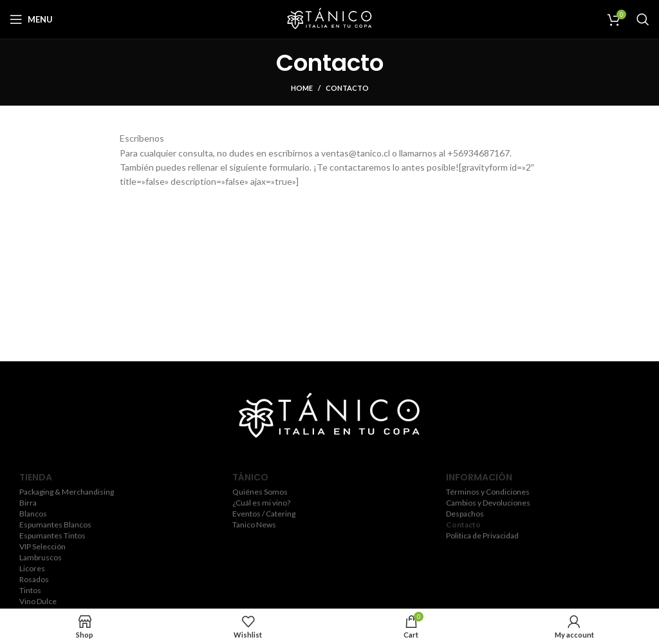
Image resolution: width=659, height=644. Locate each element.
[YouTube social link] (346, 457)
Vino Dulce (38, 601)
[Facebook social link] (291, 457)
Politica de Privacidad (482, 536)
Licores (32, 569)
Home (302, 88)
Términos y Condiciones (488, 492)
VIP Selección (42, 547)
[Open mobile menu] (31, 19)
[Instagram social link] (327, 457)
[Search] (643, 19)
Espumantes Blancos (55, 525)
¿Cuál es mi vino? (261, 503)
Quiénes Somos (260, 492)
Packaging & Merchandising (67, 492)
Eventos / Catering (264, 514)
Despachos (465, 514)
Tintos (30, 591)
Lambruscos (41, 558)
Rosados (34, 580)
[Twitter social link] (308, 457)
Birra (28, 503)
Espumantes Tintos (52, 536)
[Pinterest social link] (366, 457)
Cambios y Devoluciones (488, 503)
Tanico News (254, 525)
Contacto (463, 525)
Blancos (33, 514)
